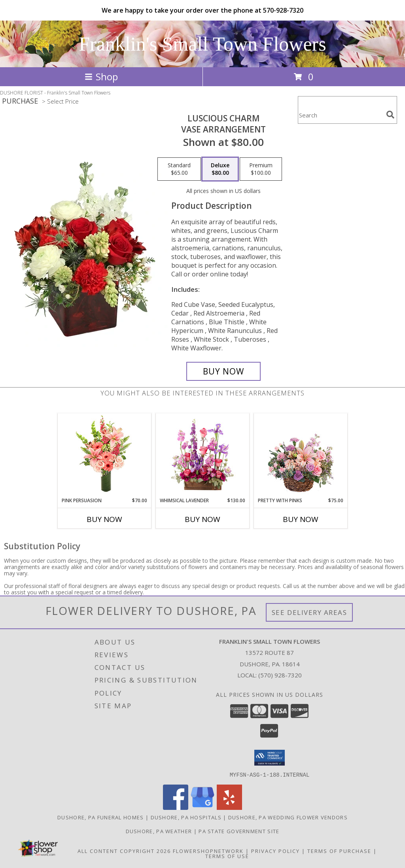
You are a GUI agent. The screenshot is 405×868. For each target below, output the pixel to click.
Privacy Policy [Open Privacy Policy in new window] (275, 851)
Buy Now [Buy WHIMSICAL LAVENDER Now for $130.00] (202, 519)
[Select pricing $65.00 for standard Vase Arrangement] (179, 169)
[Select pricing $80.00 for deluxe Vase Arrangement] (220, 169)
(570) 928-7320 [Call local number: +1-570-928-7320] (280, 675)
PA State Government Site (239, 831)
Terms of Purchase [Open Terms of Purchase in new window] (339, 851)
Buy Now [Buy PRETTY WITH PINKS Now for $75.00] (301, 519)
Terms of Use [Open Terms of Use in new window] (227, 856)
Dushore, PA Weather (159, 831)
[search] (390, 115)
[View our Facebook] (176, 807)
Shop (101, 77)
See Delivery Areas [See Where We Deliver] (309, 612)
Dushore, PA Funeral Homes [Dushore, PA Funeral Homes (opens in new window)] (101, 817)
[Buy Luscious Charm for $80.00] (223, 371)
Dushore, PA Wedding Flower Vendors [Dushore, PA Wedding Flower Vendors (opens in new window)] (288, 817)
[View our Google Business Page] (202, 807)
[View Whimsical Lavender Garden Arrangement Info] (203, 455)
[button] (270, 758)
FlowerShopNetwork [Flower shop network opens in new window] (208, 851)
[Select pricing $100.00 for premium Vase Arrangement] (261, 169)
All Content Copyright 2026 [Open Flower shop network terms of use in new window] (124, 851)
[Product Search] (341, 115)
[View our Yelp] (229, 807)
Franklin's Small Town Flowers (202, 44)
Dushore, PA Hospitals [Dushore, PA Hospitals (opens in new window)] (186, 817)
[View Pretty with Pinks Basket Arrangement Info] (301, 455)
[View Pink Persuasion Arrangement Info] (105, 455)
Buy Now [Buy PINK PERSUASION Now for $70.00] (104, 519)
